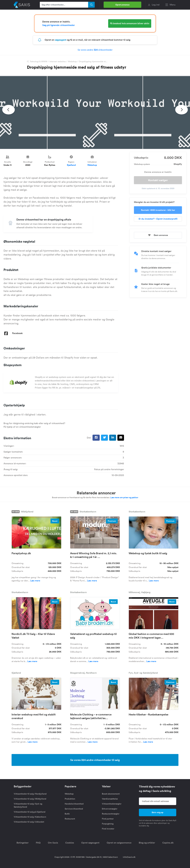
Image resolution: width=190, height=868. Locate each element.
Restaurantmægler (111, 814)
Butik (67, 814)
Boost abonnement (111, 794)
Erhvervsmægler (110, 809)
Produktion (70, 799)
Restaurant (70, 819)
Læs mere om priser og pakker (124, 497)
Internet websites (58, 61)
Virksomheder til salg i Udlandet (29, 822)
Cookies (70, 843)
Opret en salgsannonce (119, 843)
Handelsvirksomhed (74, 804)
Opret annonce (122, 5)
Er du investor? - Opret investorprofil (158, 219)
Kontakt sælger (158, 180)
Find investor (108, 829)
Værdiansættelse (110, 799)
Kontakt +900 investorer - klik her (158, 210)
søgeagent (61, 40)
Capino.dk (168, 843)
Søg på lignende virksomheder (59, 25)
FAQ (38, 843)
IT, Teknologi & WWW (37, 61)
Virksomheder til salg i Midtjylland (30, 799)
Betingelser (23, 843)
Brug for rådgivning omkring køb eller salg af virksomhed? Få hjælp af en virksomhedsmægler (34, 425)
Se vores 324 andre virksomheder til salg (95, 760)
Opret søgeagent (90, 843)
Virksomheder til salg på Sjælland (30, 812)
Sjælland (71, 165)
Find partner (108, 819)
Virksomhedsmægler (112, 804)
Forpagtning (108, 824)
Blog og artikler (147, 843)
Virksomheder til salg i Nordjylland (30, 794)
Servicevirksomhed (74, 809)
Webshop (72, 61)
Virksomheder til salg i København (30, 817)
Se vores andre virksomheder (95, 50)
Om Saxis (53, 843)
